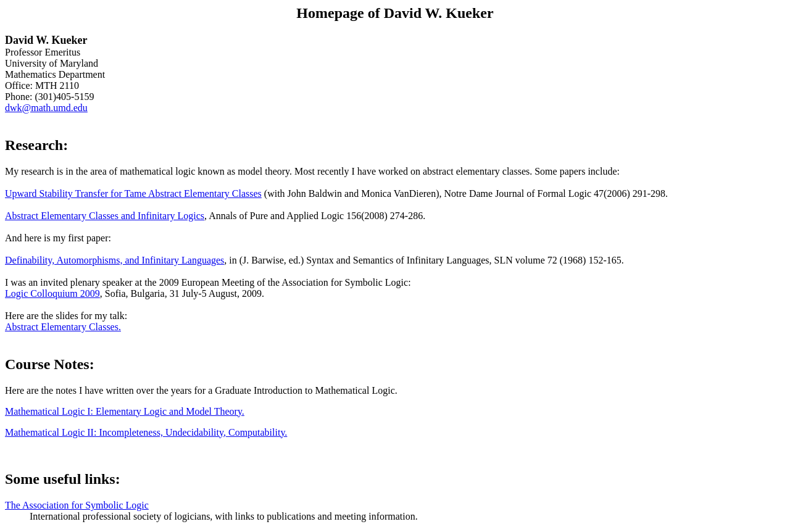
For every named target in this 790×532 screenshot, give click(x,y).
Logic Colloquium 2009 (52, 293)
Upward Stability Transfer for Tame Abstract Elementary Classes (133, 193)
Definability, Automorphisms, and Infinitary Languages (114, 260)
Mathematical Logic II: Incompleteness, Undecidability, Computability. (146, 432)
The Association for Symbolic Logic (77, 505)
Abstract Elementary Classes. (63, 327)
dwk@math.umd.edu (46, 108)
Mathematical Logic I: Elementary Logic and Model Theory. (125, 411)
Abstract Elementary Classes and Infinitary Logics (105, 216)
